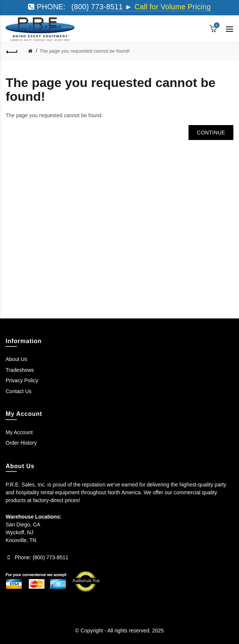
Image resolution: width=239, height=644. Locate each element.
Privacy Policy (22, 380)
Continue (211, 133)
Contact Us (19, 391)
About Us (16, 359)
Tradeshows (20, 370)
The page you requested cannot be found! (85, 51)
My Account (19, 432)
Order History (21, 443)
